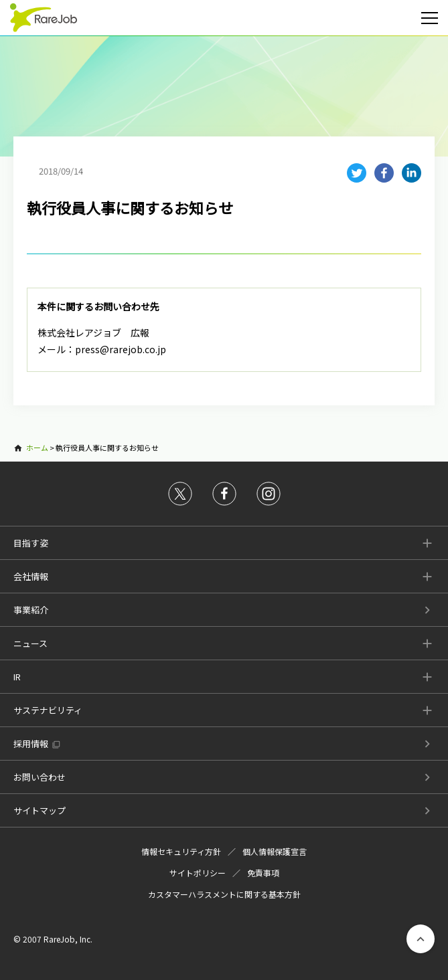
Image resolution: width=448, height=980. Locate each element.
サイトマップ (40, 810)
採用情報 (31, 744)
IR (17, 677)
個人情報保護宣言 (275, 851)
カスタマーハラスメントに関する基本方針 (224, 894)
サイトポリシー (198, 873)
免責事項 (263, 873)
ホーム (37, 448)
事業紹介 (31, 610)
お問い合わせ (40, 777)
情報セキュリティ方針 (181, 851)
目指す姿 (31, 543)
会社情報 (31, 576)
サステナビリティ (48, 710)
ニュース (30, 643)
